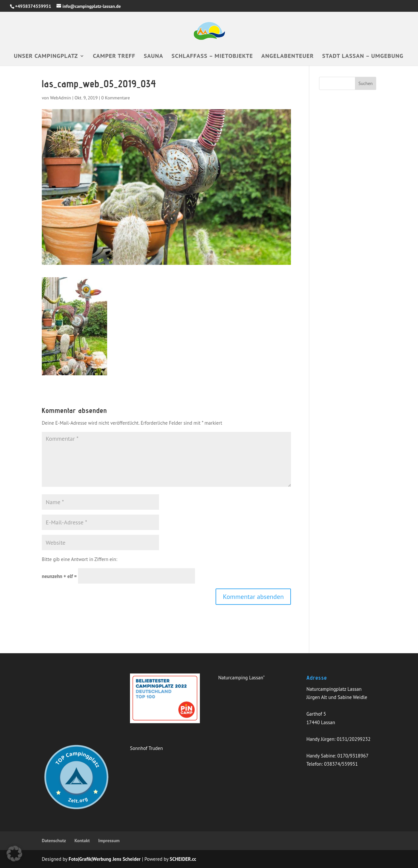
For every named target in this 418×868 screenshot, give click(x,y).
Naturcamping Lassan (241, 678)
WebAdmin (60, 98)
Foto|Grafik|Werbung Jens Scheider (105, 859)
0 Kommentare (116, 98)
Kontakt (82, 841)
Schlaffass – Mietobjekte (212, 57)
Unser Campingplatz (46, 57)
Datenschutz (54, 841)
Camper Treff (114, 57)
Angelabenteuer (287, 57)
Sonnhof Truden (146, 748)
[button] (14, 854)
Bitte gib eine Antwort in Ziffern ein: (80, 559)
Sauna (153, 57)
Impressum (109, 841)
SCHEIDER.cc (183, 859)
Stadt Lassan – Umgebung (363, 57)
